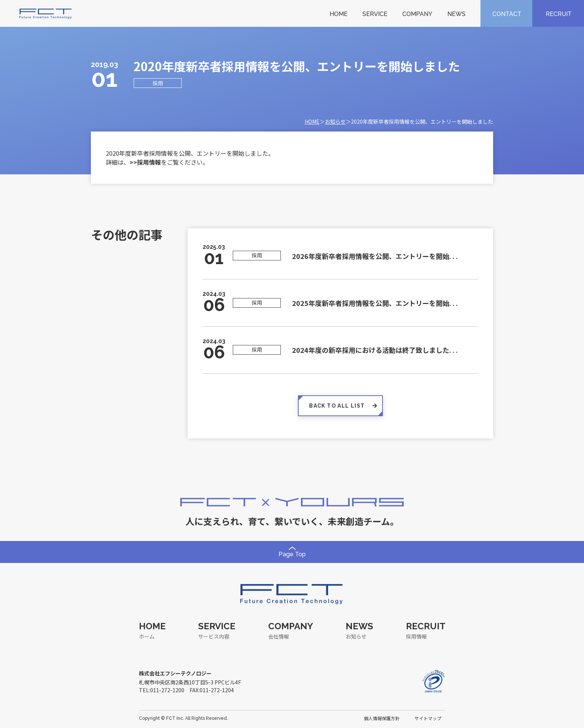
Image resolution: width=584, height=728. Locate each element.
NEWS (456, 14)
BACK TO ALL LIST (340, 406)
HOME (339, 14)
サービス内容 (214, 636)
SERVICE (375, 14)
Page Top (292, 552)
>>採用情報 (145, 162)
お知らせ (335, 121)
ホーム (147, 636)
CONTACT (507, 14)
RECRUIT (559, 14)
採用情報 (416, 636)
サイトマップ (428, 718)
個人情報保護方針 (382, 718)
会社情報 (279, 636)
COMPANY (417, 14)
